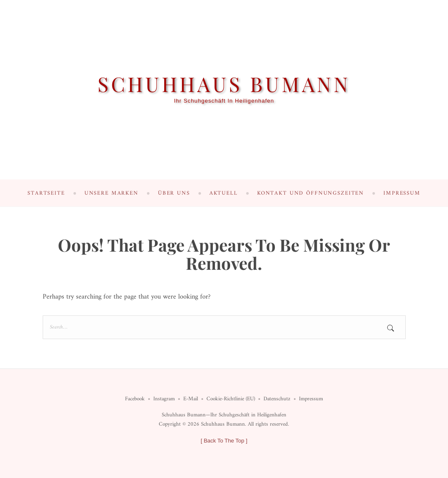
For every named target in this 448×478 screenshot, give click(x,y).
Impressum (402, 193)
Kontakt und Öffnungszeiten (311, 193)
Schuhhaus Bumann (224, 84)
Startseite (46, 193)
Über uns (174, 193)
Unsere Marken (111, 193)
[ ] (224, 441)
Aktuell (224, 193)
